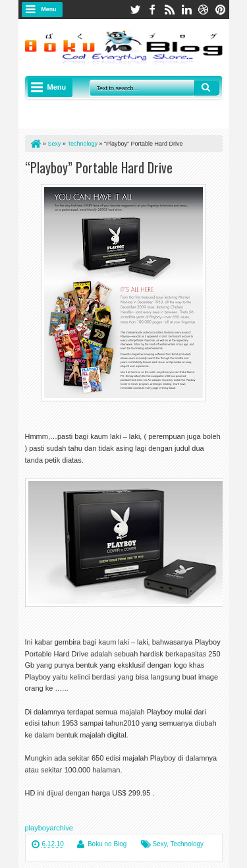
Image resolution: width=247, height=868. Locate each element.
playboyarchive (49, 828)
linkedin (186, 10)
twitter (135, 10)
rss (169, 10)
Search (207, 88)
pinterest (221, 10)
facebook (152, 10)
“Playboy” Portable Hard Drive (99, 167)
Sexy (160, 844)
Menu (49, 9)
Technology (187, 844)
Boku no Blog (107, 844)
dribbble (204, 10)
